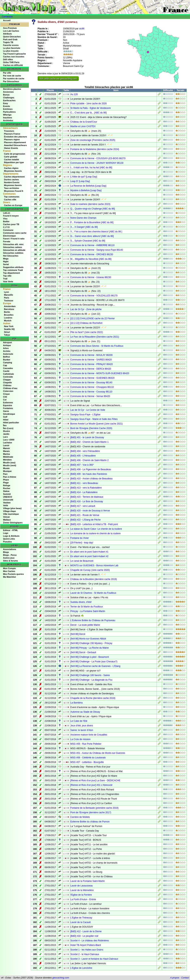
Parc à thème (10, 477)
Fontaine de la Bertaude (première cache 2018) (94, 808)
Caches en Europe (13, 205)
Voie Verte (8, 281)
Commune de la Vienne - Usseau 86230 (91, 277)
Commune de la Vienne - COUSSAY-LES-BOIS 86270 (98, 158)
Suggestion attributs (13, 267)
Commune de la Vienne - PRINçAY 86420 (92, 364)
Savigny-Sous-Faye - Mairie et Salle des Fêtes (94, 419)
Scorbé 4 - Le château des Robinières (90, 941)
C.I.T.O (6, 227)
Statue (6, 491)
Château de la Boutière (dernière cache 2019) (94, 579)
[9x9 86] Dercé (78, 634)
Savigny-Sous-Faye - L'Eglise (85, 415)
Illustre (6, 431)
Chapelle (7, 383)
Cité (5, 397)
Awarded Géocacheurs (15, 145)
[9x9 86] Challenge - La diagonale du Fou (91, 680)
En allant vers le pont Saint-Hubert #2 (89, 556)
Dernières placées (12, 89)
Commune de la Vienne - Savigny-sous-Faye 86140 (97, 250)
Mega (6, 259)
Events (6, 106)
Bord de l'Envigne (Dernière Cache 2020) (91, 428)
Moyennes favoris (13, 171)
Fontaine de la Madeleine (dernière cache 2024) (95, 149)
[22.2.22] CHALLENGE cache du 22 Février (93, 318)
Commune (8, 230)
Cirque (6, 394)
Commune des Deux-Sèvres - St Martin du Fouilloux (97, 346)
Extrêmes (8, 109)
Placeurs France (12, 134)
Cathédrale (8, 374)
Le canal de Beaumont (82, 561)
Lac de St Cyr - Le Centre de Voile (88, 410)
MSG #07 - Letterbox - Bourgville (87, 762)
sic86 (82, 29)
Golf (5, 417)
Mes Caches (9, 571)
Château (7, 385)
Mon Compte (9, 568)
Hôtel (6, 420)
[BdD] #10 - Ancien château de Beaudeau (91, 479)
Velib (6, 505)
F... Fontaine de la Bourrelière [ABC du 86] (92, 222)
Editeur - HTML (10, 530)
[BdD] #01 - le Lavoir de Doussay (87, 437)
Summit (7, 494)
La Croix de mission (80, 739)
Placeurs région (12, 140)
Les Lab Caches (11, 31)
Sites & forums (10, 561)
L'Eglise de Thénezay (81, 918)
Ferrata (7, 241)
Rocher (7, 488)
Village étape (9, 511)
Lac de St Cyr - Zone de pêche (86, 309)
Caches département (14, 177)
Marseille (8, 295)
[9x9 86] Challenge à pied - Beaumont (90, 657)
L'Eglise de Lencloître (81, 968)
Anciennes (8, 92)
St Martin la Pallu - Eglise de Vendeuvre (91, 108)
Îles (5, 425)
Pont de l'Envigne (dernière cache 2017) (91, 812)
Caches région (11, 168)
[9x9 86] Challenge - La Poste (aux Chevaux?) (94, 662)
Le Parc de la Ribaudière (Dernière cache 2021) (95, 337)
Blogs (6, 552)
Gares (6, 411)
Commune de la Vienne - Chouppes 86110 (92, 387)
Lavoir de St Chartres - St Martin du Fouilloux (93, 593)
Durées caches (11, 180)
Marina (6, 454)
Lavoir (6, 445)
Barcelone (9, 309)
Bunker (7, 360)
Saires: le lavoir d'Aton (82, 730)
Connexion (7, 17)
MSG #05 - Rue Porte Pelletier (86, 744)
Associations (10, 549)
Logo (6, 533)
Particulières (9, 112)
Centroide (8, 377)
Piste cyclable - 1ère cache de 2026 (89, 103)
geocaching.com (61, 978)
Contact (185, 978)
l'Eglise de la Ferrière (81, 895)
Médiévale (8, 457)
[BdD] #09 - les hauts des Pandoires (89, 474)
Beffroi (6, 357)
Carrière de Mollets (80, 817)
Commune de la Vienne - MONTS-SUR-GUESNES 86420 (100, 373)
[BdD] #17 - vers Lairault (83, 506)
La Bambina (76, 703)
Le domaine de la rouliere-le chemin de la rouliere (95, 533)
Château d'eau (10, 388)
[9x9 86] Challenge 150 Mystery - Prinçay (91, 643)
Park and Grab (10, 39)
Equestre (8, 405)
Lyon (6, 292)
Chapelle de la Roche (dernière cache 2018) (93, 698)
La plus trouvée (11, 51)
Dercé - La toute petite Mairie (85, 625)
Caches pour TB (11, 224)
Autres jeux (9, 558)
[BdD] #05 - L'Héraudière (83, 456)
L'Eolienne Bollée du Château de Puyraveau (93, 620)
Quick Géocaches (12, 37)
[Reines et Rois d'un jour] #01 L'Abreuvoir (91, 785)
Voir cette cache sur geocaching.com (58, 79)
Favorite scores (11, 45)
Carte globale (11, 157)
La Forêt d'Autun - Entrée (83, 899)
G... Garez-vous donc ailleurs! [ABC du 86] (92, 236)
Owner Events (11, 148)
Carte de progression (15, 154)
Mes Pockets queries (13, 574)
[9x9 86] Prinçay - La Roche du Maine (90, 648)
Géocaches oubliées (13, 253)
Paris (7, 298)
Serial (6, 264)
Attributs (7, 34)
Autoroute (8, 354)
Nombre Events (12, 182)
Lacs (5, 437)
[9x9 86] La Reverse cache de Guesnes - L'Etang (95, 666)
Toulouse (9, 301)
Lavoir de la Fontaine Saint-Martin (88, 881)
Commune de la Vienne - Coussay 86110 (91, 392)
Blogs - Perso (10, 555)
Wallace (7, 520)
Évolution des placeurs (15, 137)
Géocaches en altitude (14, 250)
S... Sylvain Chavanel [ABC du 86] (88, 241)
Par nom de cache (12, 76)
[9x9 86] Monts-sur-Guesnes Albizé (88, 639)
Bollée (6, 221)
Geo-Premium (10, 28)
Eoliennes (8, 403)
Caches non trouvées (14, 57)
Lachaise (8, 443)
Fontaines (8, 408)
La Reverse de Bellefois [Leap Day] (88, 186)
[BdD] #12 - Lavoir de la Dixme (86, 931)
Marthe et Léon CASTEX (83, 126)
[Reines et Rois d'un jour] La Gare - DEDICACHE (95, 780)
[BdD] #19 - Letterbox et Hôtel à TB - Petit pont (94, 524)
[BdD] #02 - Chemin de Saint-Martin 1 (89, 442)
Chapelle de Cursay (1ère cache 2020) (90, 570)
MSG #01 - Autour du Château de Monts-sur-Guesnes (98, 753)
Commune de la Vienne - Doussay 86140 (91, 383)
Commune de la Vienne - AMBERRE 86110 (92, 245)
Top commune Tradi (13, 270)
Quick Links (9, 539)
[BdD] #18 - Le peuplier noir (84, 936)
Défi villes (8, 59)
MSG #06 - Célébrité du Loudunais (88, 758)
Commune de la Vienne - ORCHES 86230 (92, 254)
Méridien (7, 460)
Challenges (9, 98)
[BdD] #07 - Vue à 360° (82, 465)
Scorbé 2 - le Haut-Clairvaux (85, 954)
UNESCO (8, 497)
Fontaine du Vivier (80, 538)
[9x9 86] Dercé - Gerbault (83, 652)
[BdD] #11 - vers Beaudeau (84, 483)
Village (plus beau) (12, 508)
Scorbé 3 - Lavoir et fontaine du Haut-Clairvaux (94, 959)
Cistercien (8, 391)
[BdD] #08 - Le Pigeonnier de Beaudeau (91, 469)
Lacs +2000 (9, 440)
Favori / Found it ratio (14, 239)
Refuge (7, 485)
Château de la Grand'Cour (84, 122)
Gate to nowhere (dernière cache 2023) (90, 204)
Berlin (7, 312)
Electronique (9, 236)
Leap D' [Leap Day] (80, 181)
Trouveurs (9, 131)
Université (8, 500)
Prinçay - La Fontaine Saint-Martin (88, 611)
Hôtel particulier (11, 423)
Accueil (7, 20)
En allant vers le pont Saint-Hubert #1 (89, 552)
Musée (6, 468)
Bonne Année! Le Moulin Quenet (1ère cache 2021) (97, 424)
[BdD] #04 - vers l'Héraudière (85, 451)
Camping (8, 362)
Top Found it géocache (14, 54)
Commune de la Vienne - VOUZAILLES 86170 (94, 296)
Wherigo (7, 115)
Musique (7, 471)
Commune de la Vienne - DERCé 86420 (91, 369)
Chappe (7, 380)
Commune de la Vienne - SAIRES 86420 (91, 360)
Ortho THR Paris (11, 62)
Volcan (6, 517)
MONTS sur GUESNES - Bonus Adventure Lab (94, 565)
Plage (6, 483)
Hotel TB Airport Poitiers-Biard (86, 945)
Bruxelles (9, 315)
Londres (8, 318)
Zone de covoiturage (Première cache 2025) (93, 140)
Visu (5, 219)
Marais (6, 451)
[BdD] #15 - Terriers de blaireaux (87, 497)
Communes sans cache (15, 233)
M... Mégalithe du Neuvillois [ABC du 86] (91, 259)
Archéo (7, 351)
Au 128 (74, 94)
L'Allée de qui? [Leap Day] (84, 177)
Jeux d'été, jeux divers (82, 726)
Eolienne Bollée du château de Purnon (90, 822)
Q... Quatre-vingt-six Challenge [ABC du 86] (93, 209)
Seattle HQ (9, 329)
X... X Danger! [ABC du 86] (84, 227)
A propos (175, 978)
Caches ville (10, 200)
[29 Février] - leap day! (82, 543)
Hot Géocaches (11, 256)
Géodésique (9, 414)
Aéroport (7, 342)
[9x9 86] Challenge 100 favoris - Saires (90, 675)
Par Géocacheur (11, 81)
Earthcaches (9, 100)
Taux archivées (12, 188)
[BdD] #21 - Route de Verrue (85, 515)
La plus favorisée (12, 48)
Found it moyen (11, 216)
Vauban (7, 503)
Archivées (8, 120)
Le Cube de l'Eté (79, 721)
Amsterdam (10, 306)
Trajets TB (8, 42)
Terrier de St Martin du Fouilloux (87, 607)
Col (5, 400)
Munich (8, 321)
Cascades (8, 368)
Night (6, 261)
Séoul (7, 332)
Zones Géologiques (13, 523)
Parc (5, 474)
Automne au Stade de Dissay (85, 712)
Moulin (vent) (10, 465)
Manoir (6, 448)
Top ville (7, 276)
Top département (11, 273)
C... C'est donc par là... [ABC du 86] (89, 113)
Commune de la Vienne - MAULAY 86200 (91, 355)
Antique (7, 345)
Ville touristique (11, 514)
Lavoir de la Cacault (81, 922)
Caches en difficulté (13, 65)
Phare (6, 480)
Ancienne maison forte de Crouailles (89, 735)
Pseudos (7, 542)
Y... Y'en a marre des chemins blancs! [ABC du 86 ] (96, 232)
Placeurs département (15, 142)
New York (9, 326)
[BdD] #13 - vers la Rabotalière (86, 488)
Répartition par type (14, 162)
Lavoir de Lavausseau (82, 886)
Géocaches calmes (12, 247)
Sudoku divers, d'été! (81, 602)
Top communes (12, 197)
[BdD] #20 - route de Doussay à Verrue (90, 511)
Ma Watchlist (9, 577)
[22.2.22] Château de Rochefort (86, 323)
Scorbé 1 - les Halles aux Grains (87, 950)
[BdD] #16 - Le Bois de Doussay (87, 501)
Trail (5, 279)
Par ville (7, 73)
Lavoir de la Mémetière (82, 890)
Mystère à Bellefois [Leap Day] (86, 190)
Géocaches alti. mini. (13, 244)
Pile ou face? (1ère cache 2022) (87, 332)
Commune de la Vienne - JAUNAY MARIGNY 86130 (97, 163)
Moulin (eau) (9, 463)
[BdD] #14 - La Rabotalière (84, 492)
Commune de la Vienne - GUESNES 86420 (92, 378)
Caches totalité (11, 160)
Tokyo (7, 335)
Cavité (6, 371)
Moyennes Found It (14, 191)
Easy (6, 103)
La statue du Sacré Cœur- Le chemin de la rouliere (96, 529)
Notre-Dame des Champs (83, 218)
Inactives (8, 118)
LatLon (7, 213)
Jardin (6, 434)
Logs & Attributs (11, 536)
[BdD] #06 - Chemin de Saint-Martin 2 (89, 460)
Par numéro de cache (14, 79)
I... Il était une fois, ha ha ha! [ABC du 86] (91, 168)
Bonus (6, 95)
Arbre (6, 348)
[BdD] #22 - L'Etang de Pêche (85, 520)
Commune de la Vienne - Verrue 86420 (90, 396)
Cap (5, 365)
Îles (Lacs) (8, 428)
